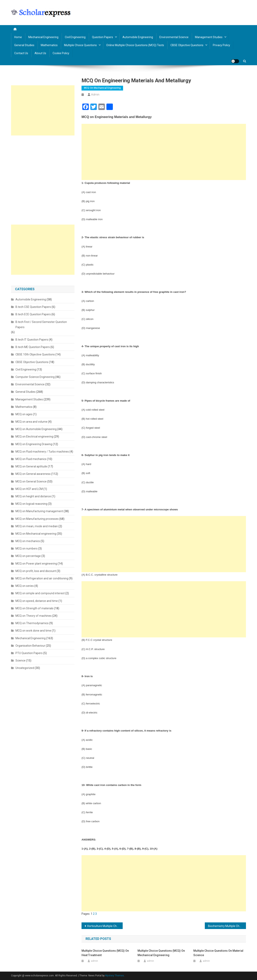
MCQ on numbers (27, 549)
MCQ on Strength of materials (34, 608)
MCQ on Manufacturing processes (37, 519)
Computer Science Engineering (35, 377)
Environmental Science (174, 37)
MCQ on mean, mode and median (37, 526)
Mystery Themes (115, 976)
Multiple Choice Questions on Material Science (218, 953)
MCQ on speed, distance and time (37, 601)
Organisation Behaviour (30, 646)
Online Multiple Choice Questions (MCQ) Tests (135, 45)
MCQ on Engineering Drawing (34, 444)
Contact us (21, 53)
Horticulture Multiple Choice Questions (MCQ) (105, 926)
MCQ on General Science (31, 481)
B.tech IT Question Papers (32, 340)
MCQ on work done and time (33, 631)
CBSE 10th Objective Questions (35, 354)
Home (18, 37)
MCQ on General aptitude (31, 466)
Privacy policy (221, 45)
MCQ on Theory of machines (34, 616)
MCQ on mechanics (28, 541)
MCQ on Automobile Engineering (36, 429)
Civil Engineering (75, 37)
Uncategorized (25, 668)
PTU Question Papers (29, 653)
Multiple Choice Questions (80, 45)
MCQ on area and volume (31, 422)
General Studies (24, 45)
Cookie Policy (61, 53)
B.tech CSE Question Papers (33, 307)
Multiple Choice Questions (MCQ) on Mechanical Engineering (161, 953)
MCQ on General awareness (33, 474)
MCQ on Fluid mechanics (31, 459)
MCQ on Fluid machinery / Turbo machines (42, 452)
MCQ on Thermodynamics (32, 623)
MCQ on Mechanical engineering (102, 88)
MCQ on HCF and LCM (29, 489)
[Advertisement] (164, 152)
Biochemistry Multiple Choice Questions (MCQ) (227, 926)
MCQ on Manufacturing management (39, 511)
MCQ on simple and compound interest (40, 593)
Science (20, 660)
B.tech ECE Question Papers (33, 314)
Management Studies (209, 37)
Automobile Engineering (138, 37)
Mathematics (49, 45)
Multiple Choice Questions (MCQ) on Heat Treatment (105, 953)
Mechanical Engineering (43, 37)
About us (40, 53)
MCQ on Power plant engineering (36, 564)
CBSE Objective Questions (187, 45)
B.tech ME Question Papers (33, 347)
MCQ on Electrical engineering (34, 437)
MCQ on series (25, 586)
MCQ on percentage (28, 556)
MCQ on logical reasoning (31, 504)
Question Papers (102, 37)
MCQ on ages (24, 414)
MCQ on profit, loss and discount (36, 571)
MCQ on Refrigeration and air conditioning (42, 578)
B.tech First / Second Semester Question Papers (41, 325)
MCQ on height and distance (33, 496)
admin (95, 95)
